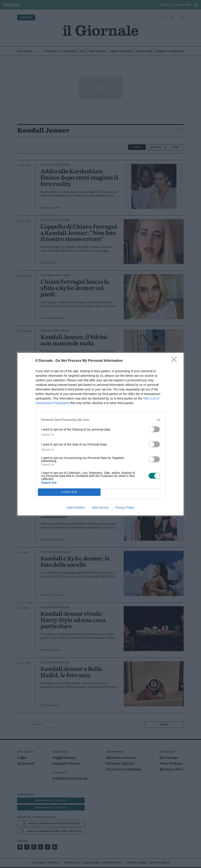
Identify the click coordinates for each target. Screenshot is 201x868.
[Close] (175, 361)
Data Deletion (76, 508)
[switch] (154, 429)
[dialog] (100, 434)
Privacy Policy (125, 508)
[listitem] (100, 420)
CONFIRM (69, 492)
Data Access (100, 508)
